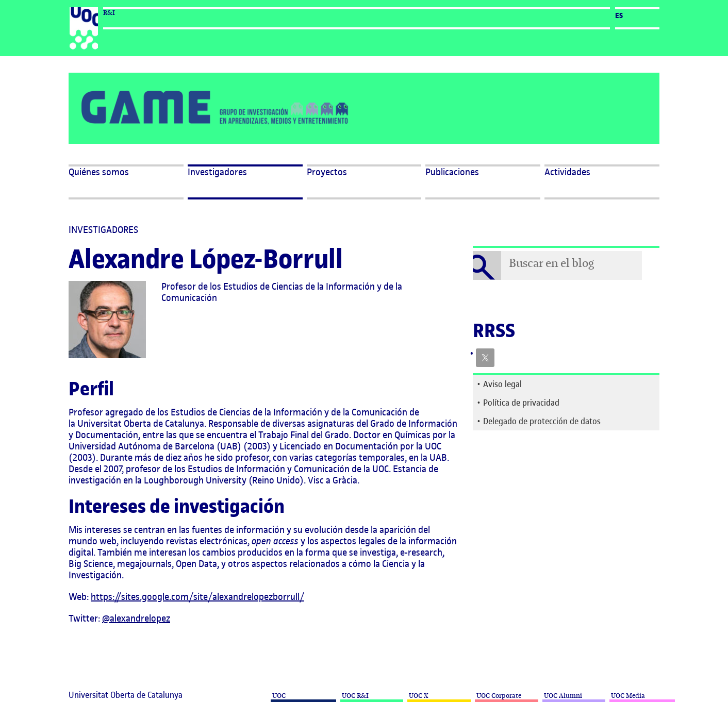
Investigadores (217, 172)
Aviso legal (502, 384)
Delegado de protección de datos (542, 421)
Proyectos (327, 172)
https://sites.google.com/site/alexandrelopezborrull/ (197, 597)
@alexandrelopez (136, 618)
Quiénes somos (99, 172)
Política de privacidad (521, 403)
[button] (602, 182)
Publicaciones (452, 172)
